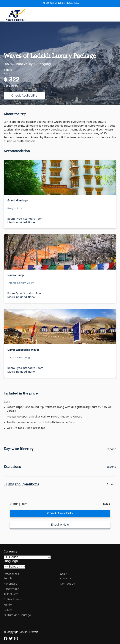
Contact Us (67, 584)
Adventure (11, 584)
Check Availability (24, 96)
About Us (66, 579)
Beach (8, 579)
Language (11, 561)
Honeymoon (12, 589)
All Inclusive (11, 594)
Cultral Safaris (13, 600)
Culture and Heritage (17, 615)
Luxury (8, 610)
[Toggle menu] (113, 14)
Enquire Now (60, 525)
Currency (11, 552)
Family (8, 605)
